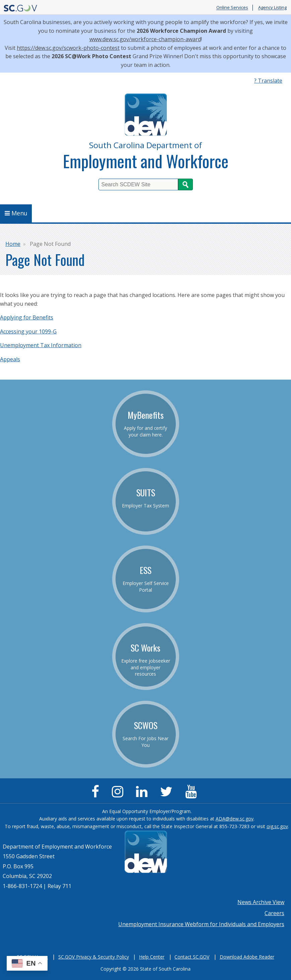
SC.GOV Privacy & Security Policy (94, 957)
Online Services (232, 8)
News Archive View (261, 902)
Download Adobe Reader (247, 957)
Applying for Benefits (27, 317)
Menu (16, 213)
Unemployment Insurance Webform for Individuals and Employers (201, 924)
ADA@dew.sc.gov (235, 819)
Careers (274, 913)
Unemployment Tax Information (41, 345)
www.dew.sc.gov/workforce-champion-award (145, 39)
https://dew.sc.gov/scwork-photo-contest (68, 48)
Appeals (10, 359)
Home (13, 244)
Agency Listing (272, 8)
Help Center (152, 957)
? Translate (268, 81)
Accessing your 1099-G (28, 331)
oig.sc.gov (277, 826)
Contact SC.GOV (192, 957)
